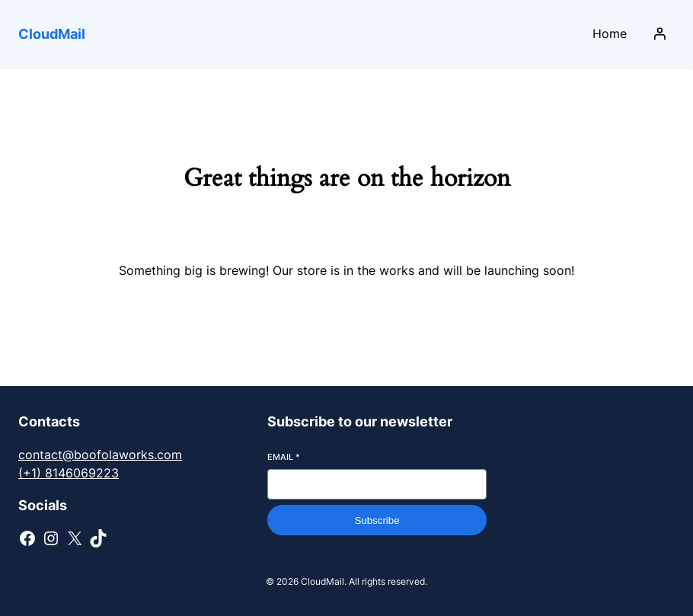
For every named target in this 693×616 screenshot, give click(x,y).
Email (284, 457)
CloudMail (52, 34)
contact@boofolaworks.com (100, 455)
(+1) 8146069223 (69, 473)
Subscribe (377, 520)
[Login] (659, 34)
